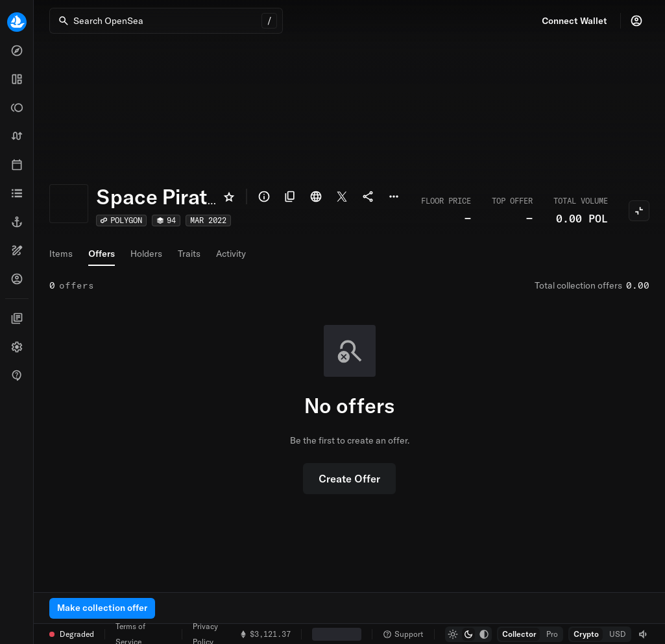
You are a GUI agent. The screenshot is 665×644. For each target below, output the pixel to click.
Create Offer (349, 479)
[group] (468, 634)
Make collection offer (102, 608)
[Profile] (636, 21)
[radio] (453, 634)
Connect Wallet (574, 21)
